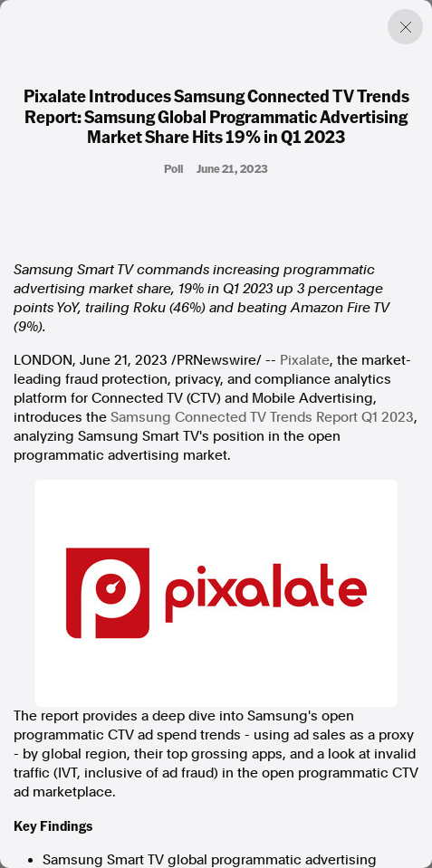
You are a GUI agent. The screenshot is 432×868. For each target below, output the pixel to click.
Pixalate (305, 360)
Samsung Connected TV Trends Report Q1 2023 (262, 417)
